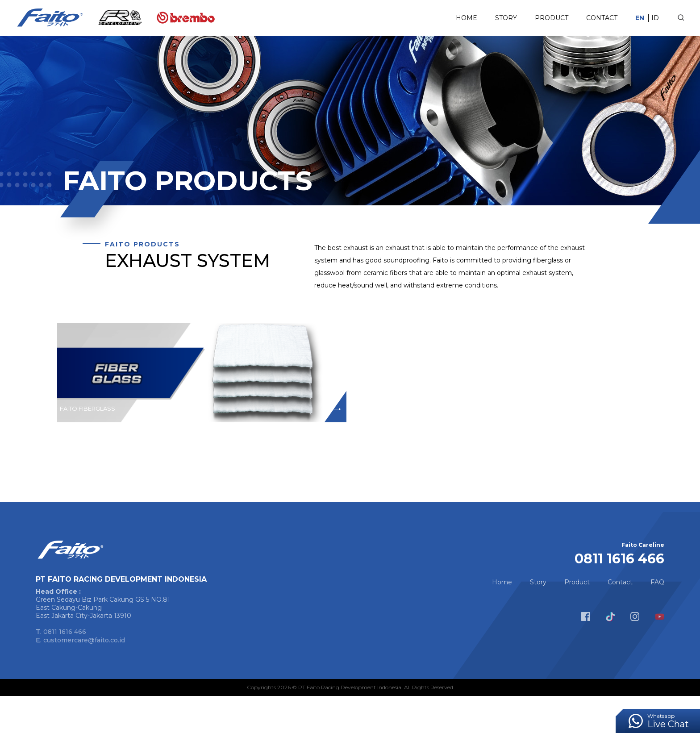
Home (446, 18)
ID (635, 18)
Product (531, 18)
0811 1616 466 (65, 669)
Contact (581, 18)
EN (619, 18)
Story (485, 18)
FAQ (657, 619)
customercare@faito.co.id (84, 677)
